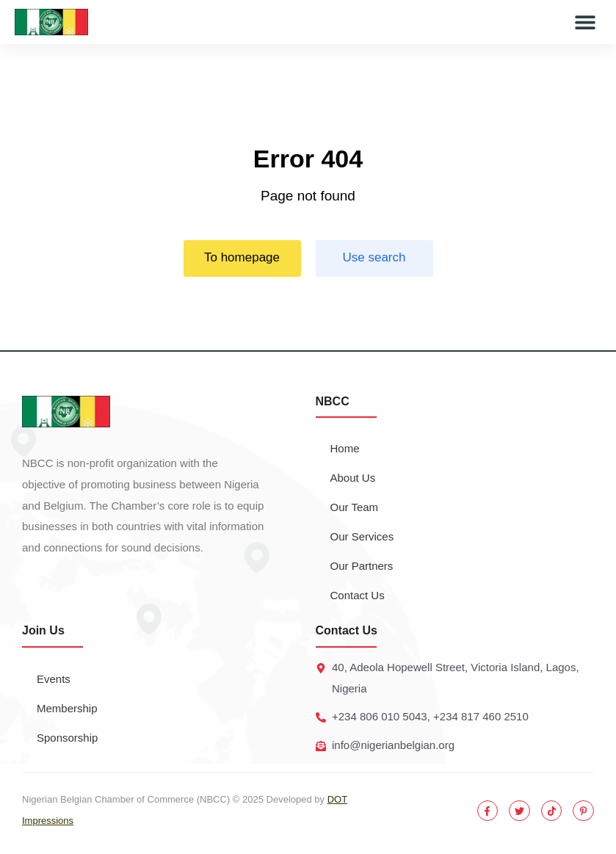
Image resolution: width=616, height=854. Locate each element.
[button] (585, 22)
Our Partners (362, 566)
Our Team (355, 507)
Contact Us (358, 595)
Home (345, 448)
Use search (374, 257)
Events (54, 679)
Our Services (362, 536)
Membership (67, 708)
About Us (353, 478)
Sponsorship (67, 738)
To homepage (242, 257)
